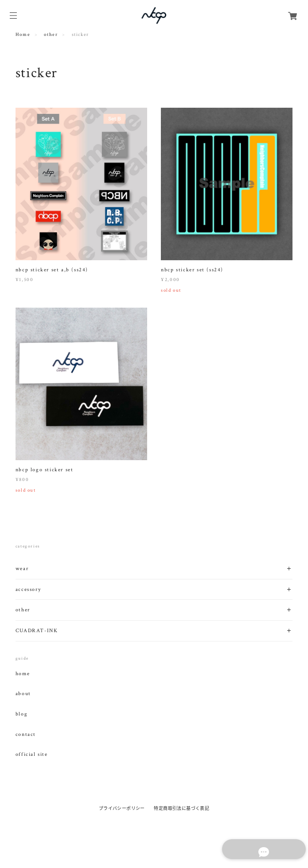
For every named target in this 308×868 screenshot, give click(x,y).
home (23, 674)
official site (32, 755)
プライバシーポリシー (122, 808)
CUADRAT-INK (37, 631)
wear (22, 569)
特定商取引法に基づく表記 (181, 808)
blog (21, 714)
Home (23, 35)
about (23, 694)
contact (26, 735)
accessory (28, 589)
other (51, 35)
